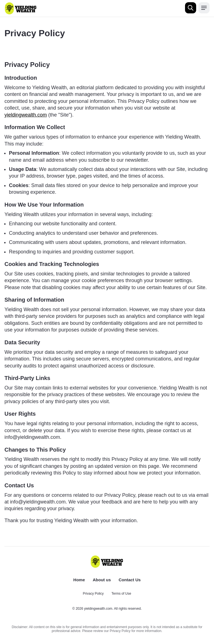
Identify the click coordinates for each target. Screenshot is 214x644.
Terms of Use (121, 594)
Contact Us (130, 580)
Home (79, 580)
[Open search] (191, 8)
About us (102, 580)
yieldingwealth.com (26, 115)
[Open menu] (204, 8)
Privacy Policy (93, 594)
